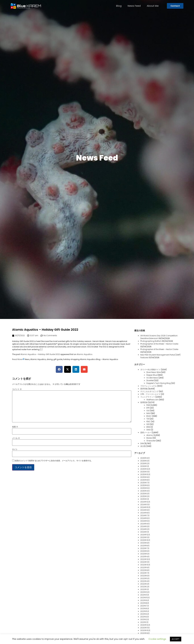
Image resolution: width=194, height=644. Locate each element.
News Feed (134, 6)
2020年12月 (145, 625)
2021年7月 (145, 606)
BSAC (149, 416)
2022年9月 (145, 567)
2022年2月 (145, 587)
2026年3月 (145, 461)
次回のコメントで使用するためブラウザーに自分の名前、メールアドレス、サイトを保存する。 (54, 461)
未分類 (143, 446)
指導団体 (144, 402)
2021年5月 (145, 611)
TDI (148, 419)
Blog (119, 6)
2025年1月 (145, 499)
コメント (17, 389)
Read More (17, 359)
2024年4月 (145, 524)
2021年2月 (145, 619)
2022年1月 (145, 589)
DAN (142, 443)
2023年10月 (145, 540)
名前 (15, 427)
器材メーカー (146, 432)
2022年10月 (145, 565)
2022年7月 (145, 573)
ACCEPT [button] (176, 639)
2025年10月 (145, 474)
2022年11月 (145, 562)
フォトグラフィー (148, 397)
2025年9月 (145, 477)
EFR (148, 408)
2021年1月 (144, 622)
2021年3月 (145, 617)
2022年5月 (145, 578)
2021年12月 (145, 592)
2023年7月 (145, 548)
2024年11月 (145, 505)
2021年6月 (145, 609)
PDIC (148, 422)
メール (16, 438)
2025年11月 (145, 472)
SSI (148, 411)
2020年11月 (145, 628)
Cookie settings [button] (157, 639)
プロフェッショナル (149, 386)
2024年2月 (145, 529)
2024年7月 (145, 515)
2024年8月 (145, 513)
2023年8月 (145, 546)
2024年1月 (145, 532)
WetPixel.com (152, 400)
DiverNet (150, 380)
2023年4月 (145, 557)
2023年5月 (145, 554)
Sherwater (151, 441)
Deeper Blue (152, 375)
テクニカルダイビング (149, 391)
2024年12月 (145, 502)
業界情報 (144, 389)
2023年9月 (145, 543)
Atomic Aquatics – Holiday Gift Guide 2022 (40, 354)
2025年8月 (145, 480)
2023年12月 (145, 535)
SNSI (148, 430)
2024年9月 (145, 510)
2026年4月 (145, 458)
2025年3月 (145, 494)
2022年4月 (145, 581)
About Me (153, 6)
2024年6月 (145, 518)
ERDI (148, 427)
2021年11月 (145, 595)
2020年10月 (145, 630)
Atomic (150, 435)
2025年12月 (145, 469)
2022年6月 (145, 576)
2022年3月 (145, 584)
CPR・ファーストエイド (150, 394)
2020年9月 (145, 633)
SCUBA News (152, 378)
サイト (15, 449)
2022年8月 (145, 570)
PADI (148, 405)
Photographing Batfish (151, 341)
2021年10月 (145, 598)
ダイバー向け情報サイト (150, 370)
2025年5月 (145, 488)
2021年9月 (145, 600)
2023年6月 (145, 551)
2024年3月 (145, 526)
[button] (59, 369)
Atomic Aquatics (84, 354)
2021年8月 (145, 603)
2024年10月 (145, 507)
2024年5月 (145, 521)
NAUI (148, 413)
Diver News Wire (153, 372)
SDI (148, 424)
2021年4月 (145, 614)
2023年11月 (145, 537)
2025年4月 (145, 491)
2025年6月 (145, 485)
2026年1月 (145, 466)
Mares (149, 438)
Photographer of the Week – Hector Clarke (159, 344)
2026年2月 (145, 463)
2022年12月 (145, 559)
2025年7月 (145, 483)
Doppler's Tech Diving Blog (159, 383)
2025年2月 (145, 496)
